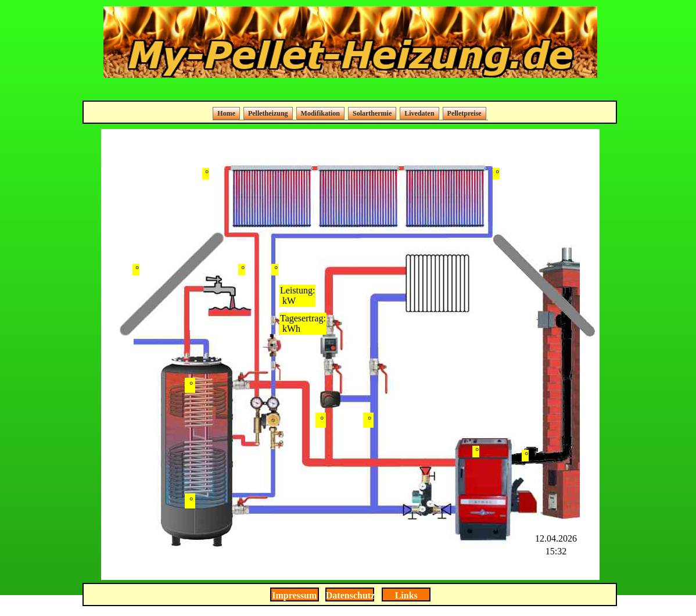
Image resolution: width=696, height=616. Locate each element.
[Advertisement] (350, 90)
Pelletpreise (464, 113)
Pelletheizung (268, 113)
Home (226, 113)
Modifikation (320, 113)
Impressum (294, 595)
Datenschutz (350, 595)
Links (406, 595)
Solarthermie (372, 113)
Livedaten (419, 113)
